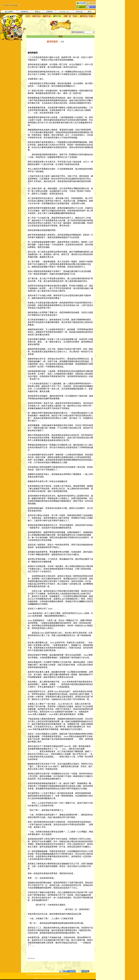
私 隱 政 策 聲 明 (48, 975)
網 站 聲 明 (38, 975)
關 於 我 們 (30, 975)
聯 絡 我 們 (66, 975)
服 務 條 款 (58, 975)
